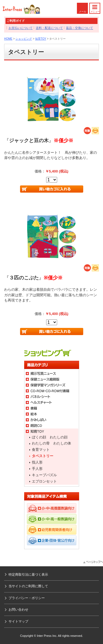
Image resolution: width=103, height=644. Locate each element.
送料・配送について (49, 28)
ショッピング (24, 39)
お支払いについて (21, 28)
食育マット (41, 450)
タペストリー (43, 456)
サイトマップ (18, 621)
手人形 (37, 469)
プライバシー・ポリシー (27, 598)
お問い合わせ (18, 610)
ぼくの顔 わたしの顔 (50, 437)
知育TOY (41, 39)
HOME (8, 39)
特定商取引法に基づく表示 (28, 575)
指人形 (37, 462)
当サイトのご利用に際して (28, 586)
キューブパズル (44, 475)
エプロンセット (44, 481)
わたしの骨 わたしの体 (51, 443)
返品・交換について (80, 28)
